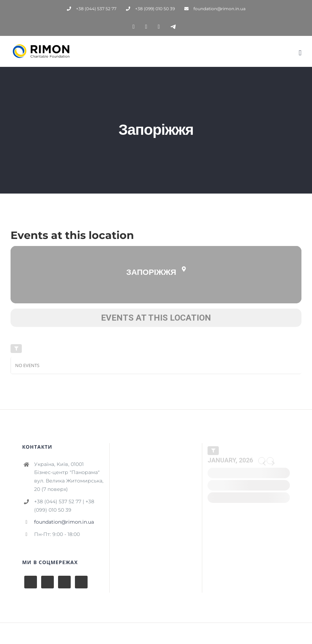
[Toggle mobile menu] (300, 53)
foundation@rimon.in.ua (64, 522)
